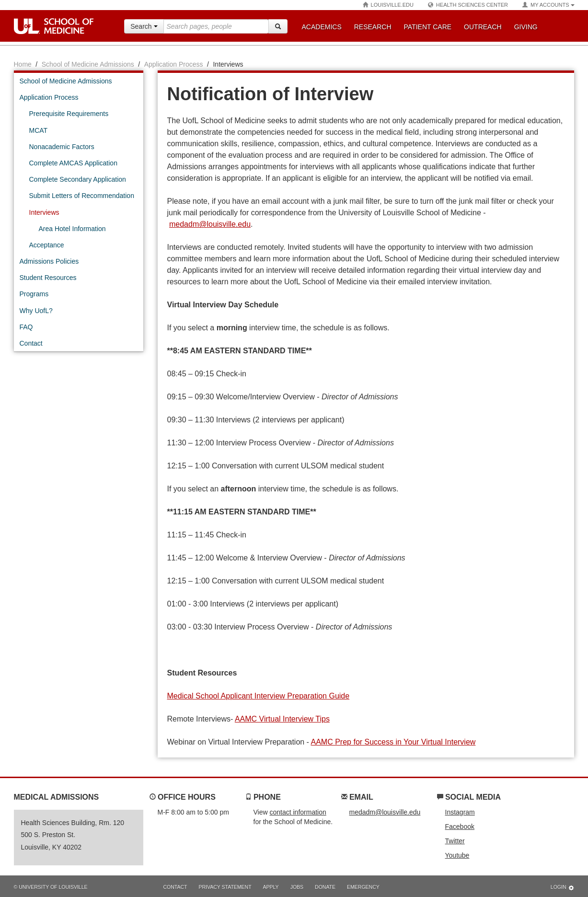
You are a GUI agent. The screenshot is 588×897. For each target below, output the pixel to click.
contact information (298, 812)
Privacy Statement (225, 887)
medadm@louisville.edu (210, 224)
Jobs (297, 887)
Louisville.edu (388, 5)
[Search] (278, 26)
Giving (526, 27)
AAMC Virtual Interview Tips (282, 719)
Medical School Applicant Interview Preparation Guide (259, 696)
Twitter (455, 841)
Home (23, 64)
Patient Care (428, 27)
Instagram (460, 812)
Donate (325, 887)
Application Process (174, 64)
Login (563, 888)
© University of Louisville (51, 887)
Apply (271, 887)
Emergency (363, 887)
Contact (175, 887)
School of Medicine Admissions (88, 64)
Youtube (457, 855)
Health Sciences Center (468, 5)
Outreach (483, 27)
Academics (322, 27)
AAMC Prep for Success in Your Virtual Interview (393, 742)
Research (373, 27)
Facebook (460, 827)
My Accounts (548, 5)
